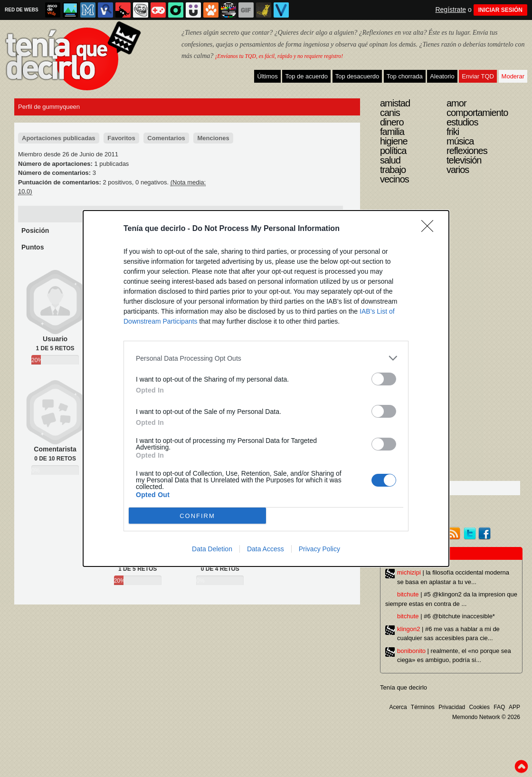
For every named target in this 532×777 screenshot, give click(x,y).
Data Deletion (212, 549)
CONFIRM (197, 516)
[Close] (430, 229)
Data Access (266, 549)
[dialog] (266, 388)
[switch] (384, 379)
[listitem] (266, 358)
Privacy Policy (319, 549)
